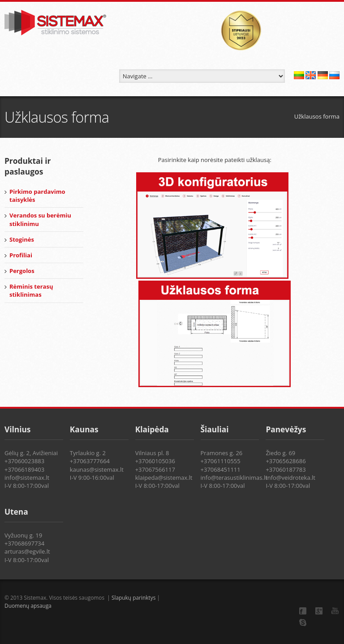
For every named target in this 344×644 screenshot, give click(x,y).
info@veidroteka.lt (290, 478)
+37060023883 (24, 461)
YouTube (335, 611)
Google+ (319, 611)
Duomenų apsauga (28, 606)
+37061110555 (221, 461)
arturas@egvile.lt (27, 551)
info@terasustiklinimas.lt (234, 478)
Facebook (303, 611)
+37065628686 (286, 461)
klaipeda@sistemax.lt (164, 478)
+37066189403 (24, 469)
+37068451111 (221, 469)
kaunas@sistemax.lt (97, 469)
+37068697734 (24, 543)
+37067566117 (155, 469)
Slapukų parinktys (134, 597)
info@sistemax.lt (27, 478)
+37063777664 (90, 461)
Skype (303, 623)
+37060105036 (155, 461)
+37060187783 (286, 469)
